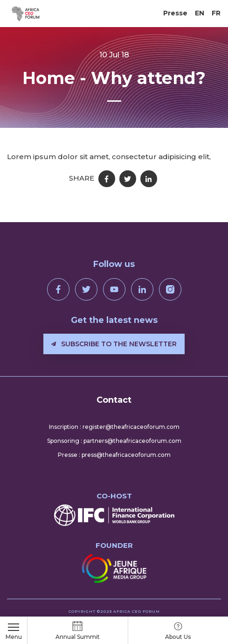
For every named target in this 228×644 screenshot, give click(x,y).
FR (216, 13)
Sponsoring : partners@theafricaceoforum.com (114, 441)
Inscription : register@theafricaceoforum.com (114, 427)
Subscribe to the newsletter (114, 344)
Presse (175, 13)
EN (200, 13)
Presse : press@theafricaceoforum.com (114, 455)
